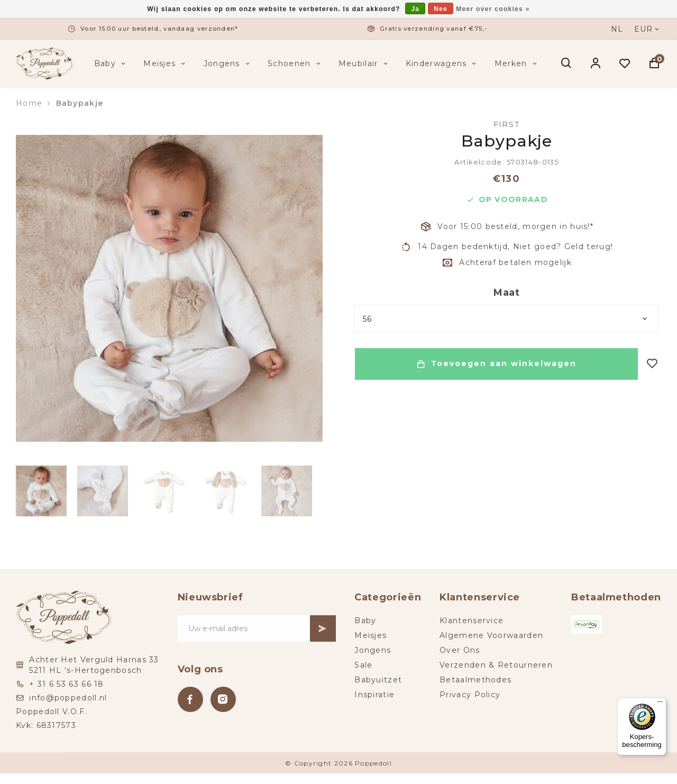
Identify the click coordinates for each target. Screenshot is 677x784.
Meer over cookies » (493, 9)
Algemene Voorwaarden (491, 635)
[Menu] (660, 704)
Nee (441, 9)
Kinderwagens (442, 63)
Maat (507, 293)
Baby (111, 63)
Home (29, 103)
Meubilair (364, 63)
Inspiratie (374, 695)
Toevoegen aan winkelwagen (496, 364)
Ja (415, 9)
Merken (517, 63)
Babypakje (80, 103)
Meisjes (165, 63)
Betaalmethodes (475, 680)
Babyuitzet (378, 680)
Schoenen (295, 63)
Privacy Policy (470, 695)
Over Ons (460, 650)
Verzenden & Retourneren (496, 665)
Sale (363, 665)
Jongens (228, 63)
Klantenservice (472, 621)
